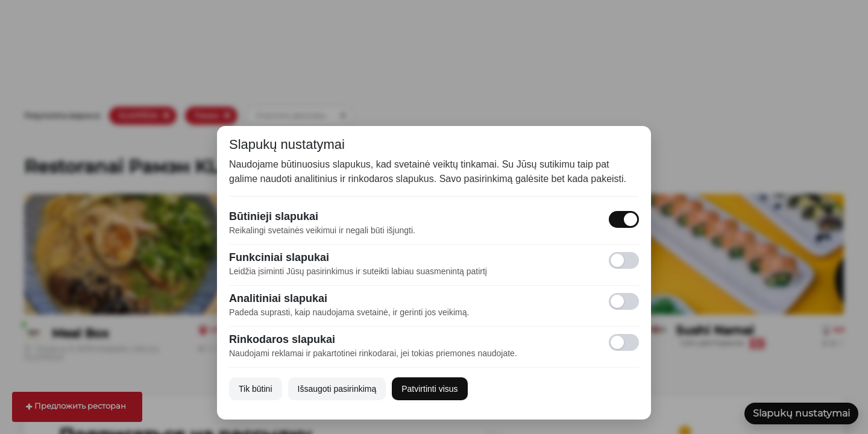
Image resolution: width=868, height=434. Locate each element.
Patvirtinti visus (429, 389)
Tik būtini (256, 389)
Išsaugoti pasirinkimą (337, 389)
